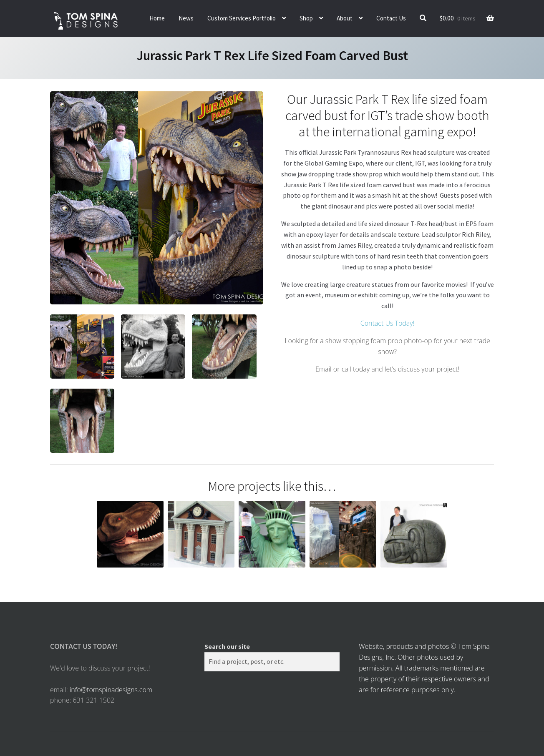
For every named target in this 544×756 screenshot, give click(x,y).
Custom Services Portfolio (242, 18)
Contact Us (391, 18)
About (345, 18)
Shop (306, 18)
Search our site (227, 646)
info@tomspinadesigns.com (111, 690)
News (186, 18)
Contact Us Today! (388, 323)
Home (157, 18)
